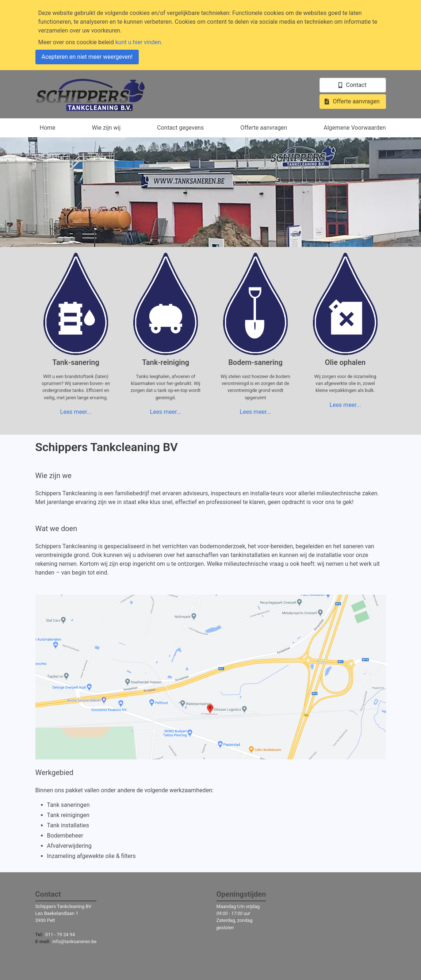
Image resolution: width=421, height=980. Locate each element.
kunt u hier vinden (138, 42)
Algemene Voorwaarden (355, 128)
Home (48, 128)
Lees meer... (76, 412)
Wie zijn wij (106, 128)
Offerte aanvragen (264, 128)
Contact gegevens (180, 128)
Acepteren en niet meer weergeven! (87, 57)
